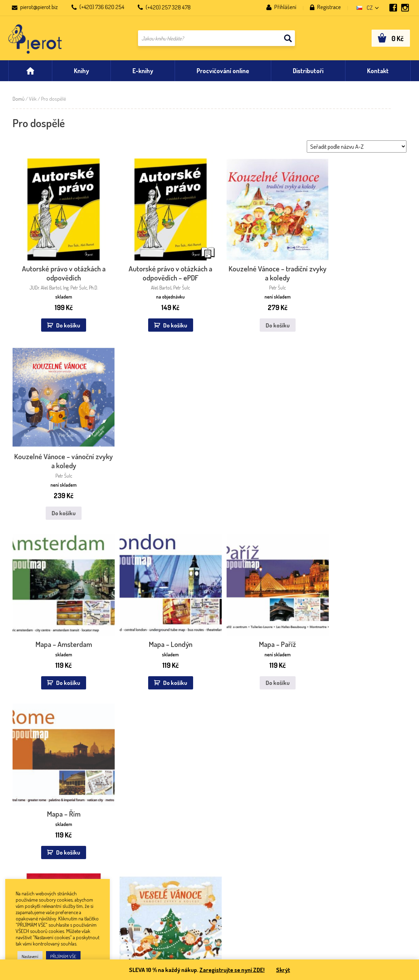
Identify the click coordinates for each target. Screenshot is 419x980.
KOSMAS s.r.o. (187, 864)
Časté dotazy (23, 845)
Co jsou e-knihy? (27, 855)
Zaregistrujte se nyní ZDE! (232, 970)
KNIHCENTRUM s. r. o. (113, 883)
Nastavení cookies (29, 874)
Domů (18, 100)
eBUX (178, 816)
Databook (182, 826)
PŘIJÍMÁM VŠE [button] (63, 956)
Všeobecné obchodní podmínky (43, 836)
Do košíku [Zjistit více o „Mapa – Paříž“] (259, 480)
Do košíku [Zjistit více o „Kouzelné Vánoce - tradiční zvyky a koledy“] (259, 319)
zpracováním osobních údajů (335, 751)
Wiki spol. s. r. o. (107, 836)
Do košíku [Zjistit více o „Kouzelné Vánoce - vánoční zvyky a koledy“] (359, 319)
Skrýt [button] (283, 970)
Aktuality (19, 816)
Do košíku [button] (64, 319)
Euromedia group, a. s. (114, 826)
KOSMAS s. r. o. (107, 874)
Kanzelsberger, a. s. (111, 845)
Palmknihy (183, 836)
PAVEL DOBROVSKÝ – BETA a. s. (125, 864)
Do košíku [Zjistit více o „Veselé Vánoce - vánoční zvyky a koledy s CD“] (159, 660)
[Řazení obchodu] (357, 148)
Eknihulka (182, 855)
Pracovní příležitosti (30, 864)
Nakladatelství (24, 826)
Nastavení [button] (30, 956)
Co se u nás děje (271, 816)
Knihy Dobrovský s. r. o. (115, 855)
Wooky (179, 874)
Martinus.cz (184, 845)
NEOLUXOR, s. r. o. (109, 816)
